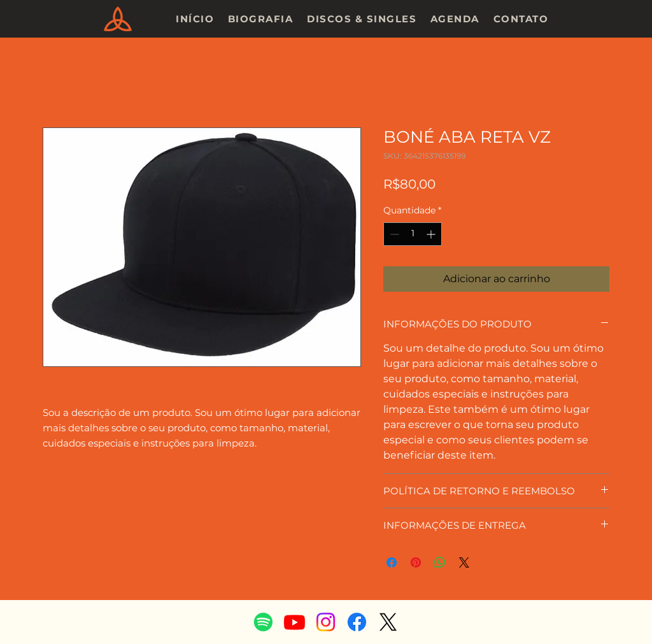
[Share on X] (464, 562)
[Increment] (432, 234)
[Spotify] (263, 622)
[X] (388, 622)
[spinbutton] (413, 234)
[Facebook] (357, 622)
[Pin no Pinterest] (416, 562)
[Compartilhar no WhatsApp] (440, 562)
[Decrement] (393, 234)
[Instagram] (326, 622)
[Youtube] (294, 622)
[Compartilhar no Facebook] (392, 562)
